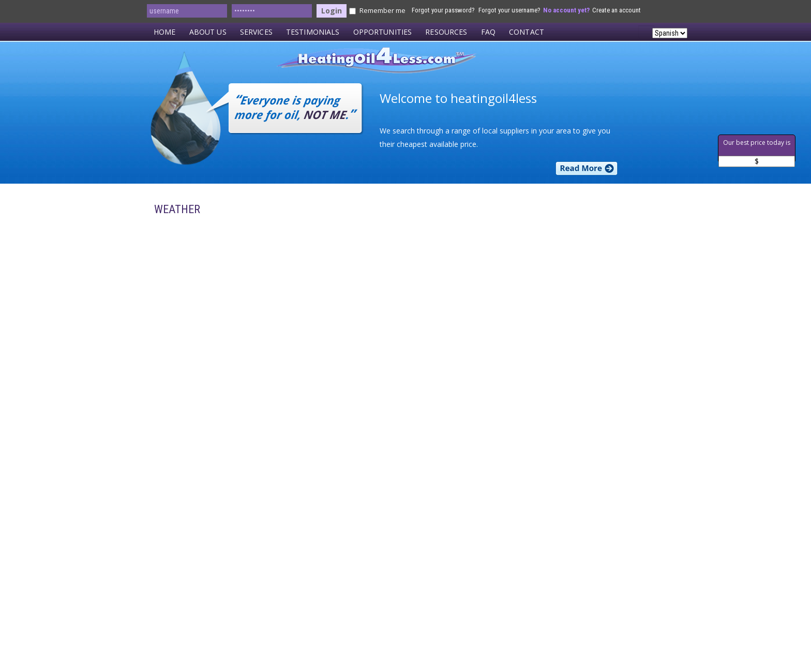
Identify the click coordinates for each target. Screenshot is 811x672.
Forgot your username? (509, 10)
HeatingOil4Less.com (409, 64)
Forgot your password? (443, 10)
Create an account (617, 10)
